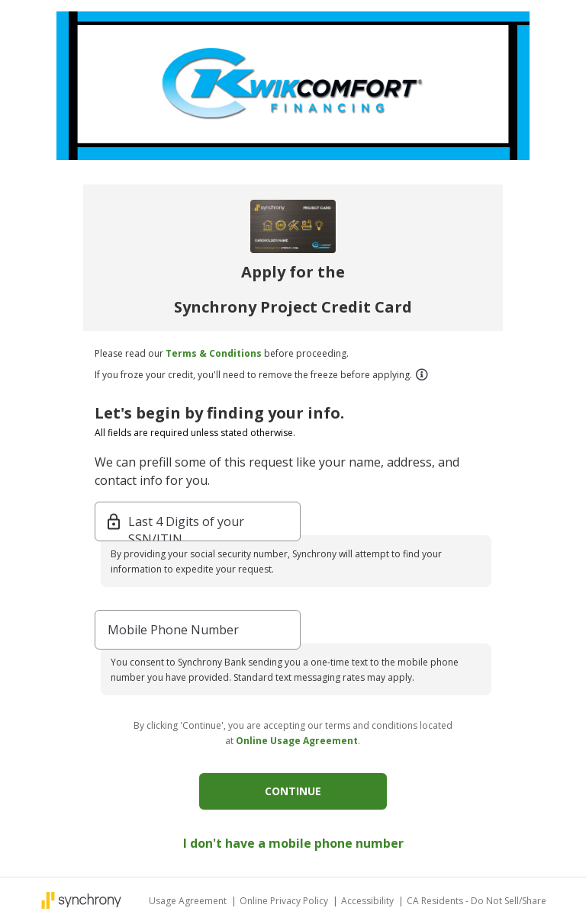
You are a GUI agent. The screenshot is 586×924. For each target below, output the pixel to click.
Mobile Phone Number (173, 630)
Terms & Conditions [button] (214, 353)
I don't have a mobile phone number (293, 843)
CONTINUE (293, 791)
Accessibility (369, 901)
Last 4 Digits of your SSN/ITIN (186, 523)
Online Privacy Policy (285, 901)
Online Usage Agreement (297, 741)
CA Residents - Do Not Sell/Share (477, 901)
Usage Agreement (189, 901)
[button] (421, 374)
